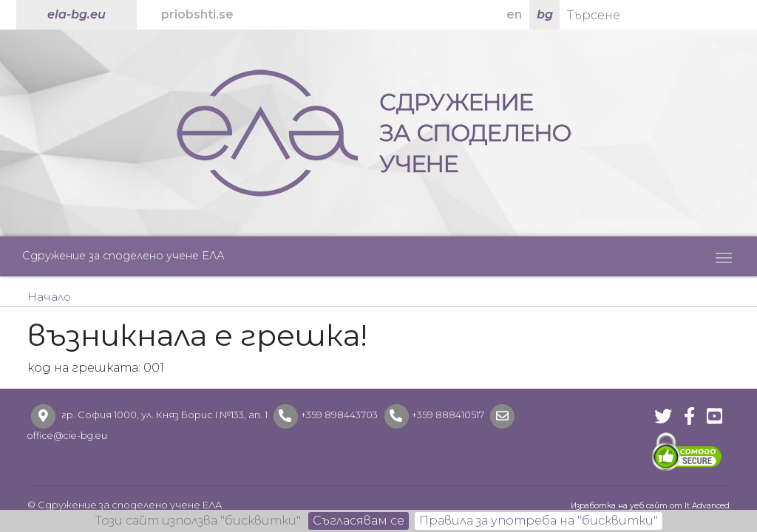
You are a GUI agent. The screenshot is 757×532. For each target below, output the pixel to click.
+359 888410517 (448, 415)
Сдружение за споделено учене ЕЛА (123, 256)
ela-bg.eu (77, 14)
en (514, 14)
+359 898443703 (339, 415)
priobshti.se (197, 14)
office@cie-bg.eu (67, 436)
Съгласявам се (359, 521)
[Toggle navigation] (724, 256)
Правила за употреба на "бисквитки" (539, 521)
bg (545, 14)
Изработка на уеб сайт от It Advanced (650, 506)
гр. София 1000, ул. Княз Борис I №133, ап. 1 (164, 415)
